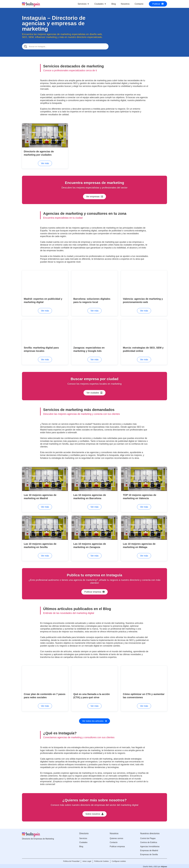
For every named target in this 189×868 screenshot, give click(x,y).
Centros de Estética (149, 842)
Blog (81, 846)
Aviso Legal (86, 860)
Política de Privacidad (70, 860)
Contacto (114, 842)
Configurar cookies (120, 860)
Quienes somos (116, 838)
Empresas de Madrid (149, 850)
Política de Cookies (102, 860)
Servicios (83, 838)
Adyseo (164, 865)
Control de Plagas (148, 838)
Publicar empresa (117, 846)
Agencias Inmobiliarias (150, 846)
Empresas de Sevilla (149, 854)
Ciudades (83, 842)
